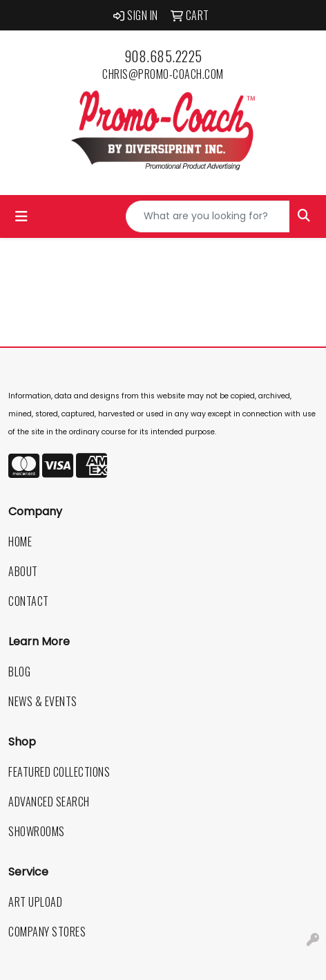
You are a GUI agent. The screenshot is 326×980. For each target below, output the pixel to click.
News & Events (43, 701)
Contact (29, 601)
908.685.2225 (163, 56)
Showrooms (37, 831)
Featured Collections (59, 772)
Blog (19, 672)
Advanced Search (49, 802)
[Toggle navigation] (21, 216)
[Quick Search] (208, 216)
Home (20, 542)
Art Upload (35, 902)
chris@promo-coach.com (163, 74)
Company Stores (47, 932)
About (23, 571)
